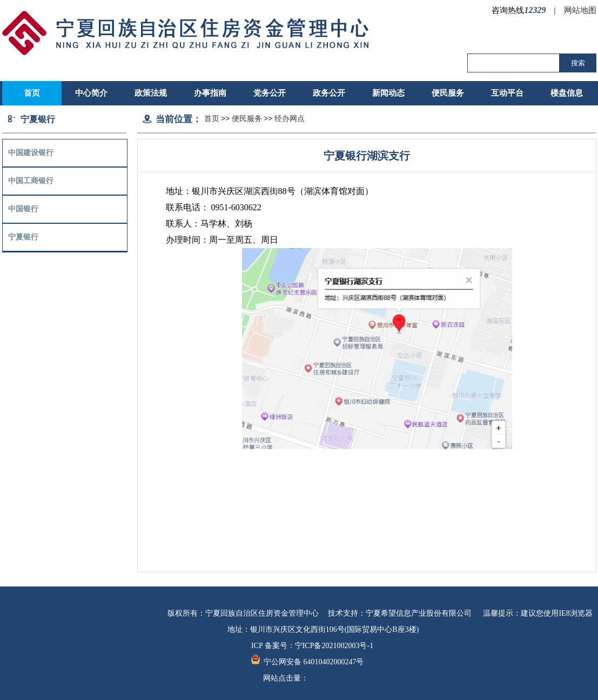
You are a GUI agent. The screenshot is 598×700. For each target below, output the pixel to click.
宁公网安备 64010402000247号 (308, 662)
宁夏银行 (23, 237)
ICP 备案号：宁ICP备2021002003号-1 (312, 646)
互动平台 (507, 93)
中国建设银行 (31, 153)
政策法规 (151, 93)
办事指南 (210, 93)
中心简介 (91, 93)
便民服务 (448, 93)
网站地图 (580, 10)
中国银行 (23, 209)
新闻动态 (388, 93)
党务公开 (270, 93)
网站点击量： (286, 678)
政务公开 (329, 93)
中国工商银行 (31, 181)
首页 (212, 119)
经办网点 (290, 119)
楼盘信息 (567, 93)
